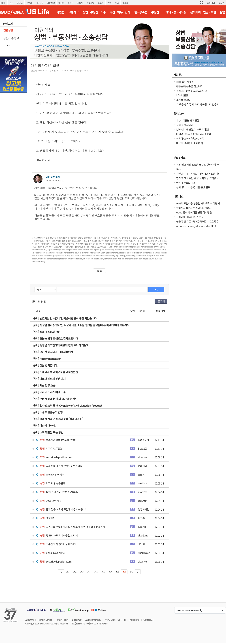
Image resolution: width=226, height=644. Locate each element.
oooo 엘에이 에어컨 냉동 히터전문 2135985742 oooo (194, 214)
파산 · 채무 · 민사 (120, 12)
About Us (29, 620)
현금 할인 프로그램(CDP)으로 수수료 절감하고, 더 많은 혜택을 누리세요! (198, 223)
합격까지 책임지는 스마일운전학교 (194, 208)
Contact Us (148, 620)
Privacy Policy (62, 620)
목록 (100, 271)
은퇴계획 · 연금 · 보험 (203, 12)
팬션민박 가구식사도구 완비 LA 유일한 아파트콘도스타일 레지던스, (198, 175)
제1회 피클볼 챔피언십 (188, 120)
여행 (109, 3)
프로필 (7, 46)
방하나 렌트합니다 (186, 183)
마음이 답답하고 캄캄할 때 (190, 143)
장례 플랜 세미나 (185, 125)
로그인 (221, 3)
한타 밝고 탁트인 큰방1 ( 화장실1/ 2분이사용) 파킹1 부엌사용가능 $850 (198, 180)
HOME (3, 3)
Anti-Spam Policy (93, 620)
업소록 (125, 3)
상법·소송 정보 (11, 38)
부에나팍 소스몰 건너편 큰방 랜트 (193, 187)
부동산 (70, 3)
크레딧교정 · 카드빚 (174, 12)
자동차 (80, 3)
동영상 (29, 3)
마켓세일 (90, 3)
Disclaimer (77, 620)
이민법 (60, 12)
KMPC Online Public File (115, 620)
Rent (179, 169)
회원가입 (211, 3)
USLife (61, 3)
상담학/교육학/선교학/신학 (190, 139)
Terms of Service (45, 620)
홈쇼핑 (101, 3)
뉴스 (11, 3)
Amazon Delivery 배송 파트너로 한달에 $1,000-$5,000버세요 (197, 228)
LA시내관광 (182, 95)
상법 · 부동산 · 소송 (94, 12)
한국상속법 (141, 12)
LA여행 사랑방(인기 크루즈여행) (193, 129)
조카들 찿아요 (183, 100)
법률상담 (8, 30)
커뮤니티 (40, 3)
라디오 (20, 3)
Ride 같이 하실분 (185, 82)
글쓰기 (161, 301)
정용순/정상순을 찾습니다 (189, 86)
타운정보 (51, 3)
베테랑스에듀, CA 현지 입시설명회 (194, 134)
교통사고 (73, 12)
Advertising (134, 620)
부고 (117, 3)
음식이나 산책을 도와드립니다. (192, 91)
